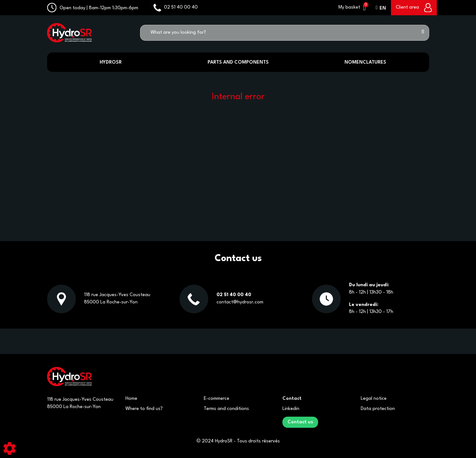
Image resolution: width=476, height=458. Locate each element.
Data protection (378, 409)
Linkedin (291, 409)
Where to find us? (144, 409)
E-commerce (217, 399)
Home (131, 399)
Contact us (300, 422)
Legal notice (374, 399)
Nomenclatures (365, 62)
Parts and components (238, 62)
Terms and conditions (226, 409)
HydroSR (111, 62)
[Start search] (423, 33)
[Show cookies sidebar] (10, 448)
